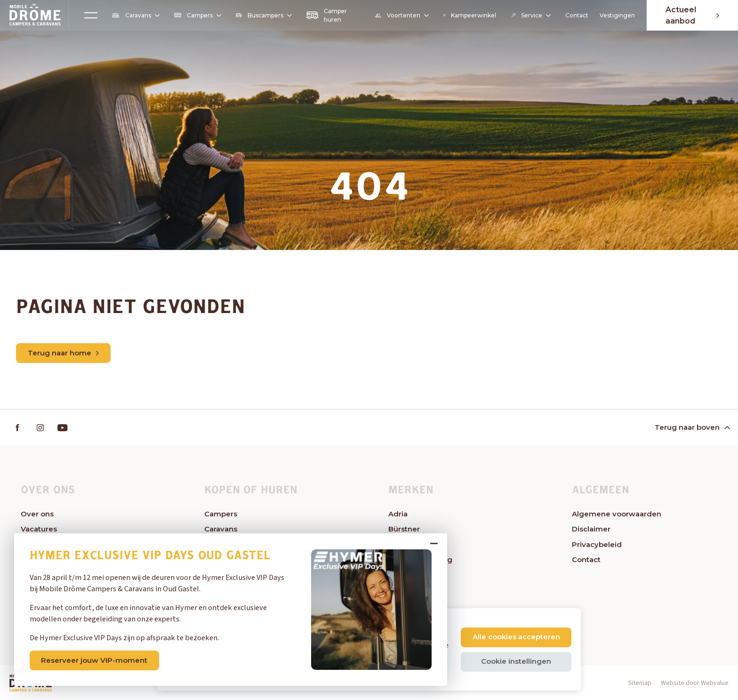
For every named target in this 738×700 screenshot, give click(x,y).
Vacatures (39, 529)
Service (531, 15)
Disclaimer (591, 529)
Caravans (136, 16)
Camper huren (327, 15)
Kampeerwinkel (470, 15)
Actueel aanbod (692, 15)
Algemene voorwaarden (617, 514)
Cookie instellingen (516, 661)
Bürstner (404, 529)
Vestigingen (617, 15)
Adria (398, 514)
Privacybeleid (597, 544)
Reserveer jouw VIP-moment (94, 660)
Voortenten (401, 16)
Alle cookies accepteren (516, 637)
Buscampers (263, 15)
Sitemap (640, 683)
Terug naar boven (691, 427)
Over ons (37, 514)
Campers (197, 15)
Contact (577, 15)
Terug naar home (64, 353)
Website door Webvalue (695, 683)
